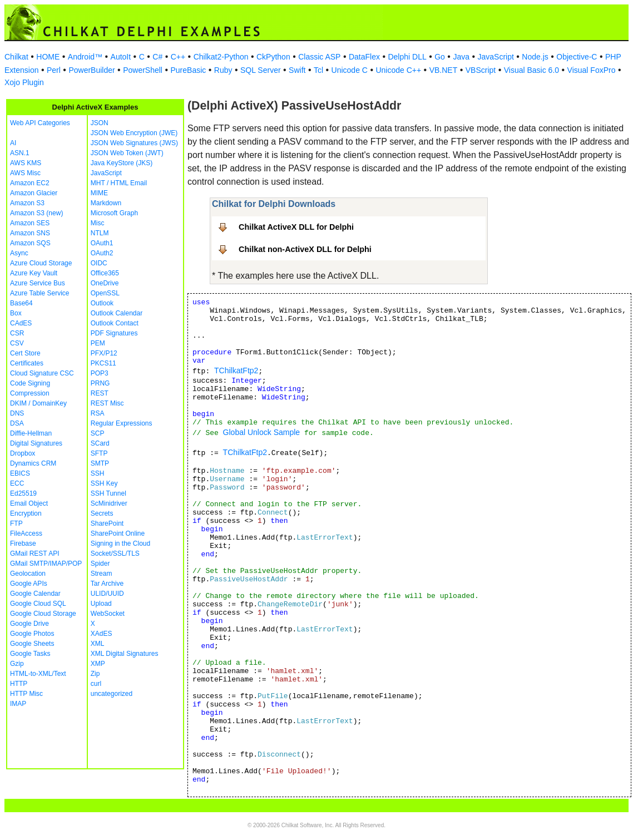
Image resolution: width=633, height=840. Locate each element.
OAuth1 (102, 243)
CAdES (21, 323)
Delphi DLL (407, 57)
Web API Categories (40, 123)
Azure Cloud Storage (41, 263)
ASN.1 (20, 153)
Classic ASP (319, 57)
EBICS (20, 473)
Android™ (85, 57)
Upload (101, 604)
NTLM (100, 233)
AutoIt (121, 57)
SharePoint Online (118, 533)
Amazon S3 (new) (36, 213)
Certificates (27, 363)
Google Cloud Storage (43, 614)
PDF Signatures (114, 333)
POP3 (100, 373)
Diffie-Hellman (31, 433)
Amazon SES (30, 223)
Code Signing (30, 383)
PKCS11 (103, 363)
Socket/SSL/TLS (115, 554)
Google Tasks (30, 654)
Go (440, 57)
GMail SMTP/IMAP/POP (46, 564)
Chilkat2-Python (221, 57)
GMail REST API (34, 554)
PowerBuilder (92, 70)
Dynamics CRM (33, 463)
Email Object (29, 503)
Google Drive (29, 624)
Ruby (223, 70)
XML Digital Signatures (125, 654)
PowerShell (143, 70)
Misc (98, 223)
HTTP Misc (26, 694)
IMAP (18, 704)
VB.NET (444, 70)
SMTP (100, 463)
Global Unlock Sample (262, 432)
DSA (17, 423)
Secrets (102, 513)
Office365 (105, 273)
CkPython (273, 57)
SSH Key (104, 483)
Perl (54, 70)
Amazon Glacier (34, 193)
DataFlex (364, 57)
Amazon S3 (27, 203)
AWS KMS (26, 163)
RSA (98, 413)
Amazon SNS (30, 233)
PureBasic (188, 70)
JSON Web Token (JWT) (127, 153)
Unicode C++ (398, 70)
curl (96, 684)
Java (461, 57)
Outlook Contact (115, 323)
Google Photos (32, 634)
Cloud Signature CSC (42, 373)
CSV (17, 343)
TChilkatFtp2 (236, 370)
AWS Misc (25, 173)
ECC (17, 483)
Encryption (26, 513)
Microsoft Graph (114, 213)
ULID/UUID (107, 594)
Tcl (318, 70)
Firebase (23, 543)
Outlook (102, 303)
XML (98, 644)
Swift (297, 70)
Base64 (21, 303)
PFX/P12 (104, 353)
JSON (100, 123)
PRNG (100, 383)
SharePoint (107, 523)
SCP (98, 433)
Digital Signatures (36, 443)
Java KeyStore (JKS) (122, 163)
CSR (17, 333)
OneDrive (105, 283)
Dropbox (23, 453)
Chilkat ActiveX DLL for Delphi (296, 227)
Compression (30, 393)
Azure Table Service (40, 293)
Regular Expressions (122, 423)
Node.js (535, 57)
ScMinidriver (109, 503)
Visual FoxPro (592, 70)
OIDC (99, 263)
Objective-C (577, 57)
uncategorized (112, 694)
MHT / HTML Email (119, 183)
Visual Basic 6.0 (531, 70)
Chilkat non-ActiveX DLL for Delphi (305, 249)
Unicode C (350, 70)
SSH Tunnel (108, 493)
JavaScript (496, 57)
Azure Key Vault (34, 273)
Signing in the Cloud (120, 543)
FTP (16, 523)
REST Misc (107, 403)
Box (16, 313)
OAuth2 (102, 253)
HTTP (19, 684)
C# (157, 57)
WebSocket (108, 614)
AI (13, 143)
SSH (98, 473)
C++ (178, 57)
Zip (95, 674)
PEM (98, 343)
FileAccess (26, 533)
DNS (17, 413)
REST (100, 393)
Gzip (17, 664)
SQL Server (261, 70)
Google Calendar (35, 594)
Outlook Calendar (117, 313)
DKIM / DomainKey (38, 403)
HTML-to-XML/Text (38, 674)
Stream (102, 574)
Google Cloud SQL (38, 604)
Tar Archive (107, 584)
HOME (48, 57)
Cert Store (25, 353)
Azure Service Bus (38, 283)
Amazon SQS (30, 243)
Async (19, 253)
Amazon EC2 (30, 183)
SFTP (99, 453)
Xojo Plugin (24, 82)
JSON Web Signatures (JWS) (134, 143)
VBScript (481, 70)
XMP (98, 664)
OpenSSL (105, 293)
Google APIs (29, 584)
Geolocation (28, 574)
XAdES (102, 634)
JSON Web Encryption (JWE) (134, 133)
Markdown (106, 203)
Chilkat (16, 57)
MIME (99, 193)
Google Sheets (32, 644)
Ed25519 (23, 493)
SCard (100, 443)
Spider (100, 564)
